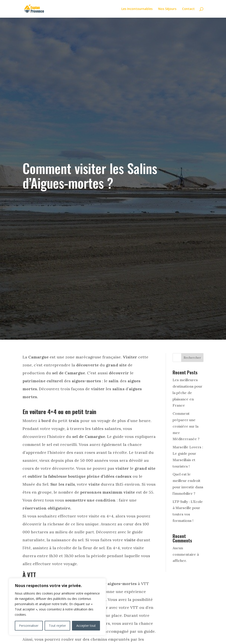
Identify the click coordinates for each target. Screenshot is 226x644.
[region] (57, 607)
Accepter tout (86, 626)
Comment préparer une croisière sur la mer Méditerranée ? (186, 426)
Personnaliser (29, 626)
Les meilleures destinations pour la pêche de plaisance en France (187, 393)
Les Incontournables (137, 9)
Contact (188, 9)
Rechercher (192, 358)
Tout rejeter (57, 626)
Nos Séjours (167, 9)
